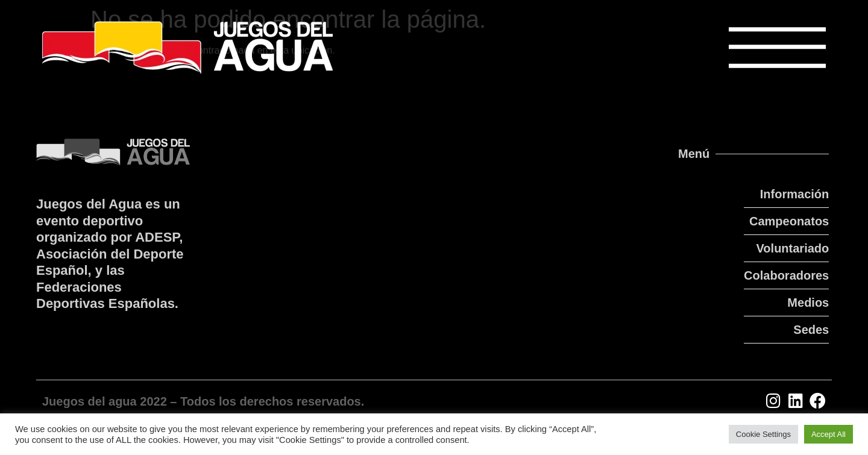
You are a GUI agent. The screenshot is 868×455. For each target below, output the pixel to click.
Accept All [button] (829, 434)
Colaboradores (786, 275)
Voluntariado (793, 248)
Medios (808, 303)
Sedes (811, 330)
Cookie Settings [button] (763, 434)
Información (794, 194)
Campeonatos (789, 221)
